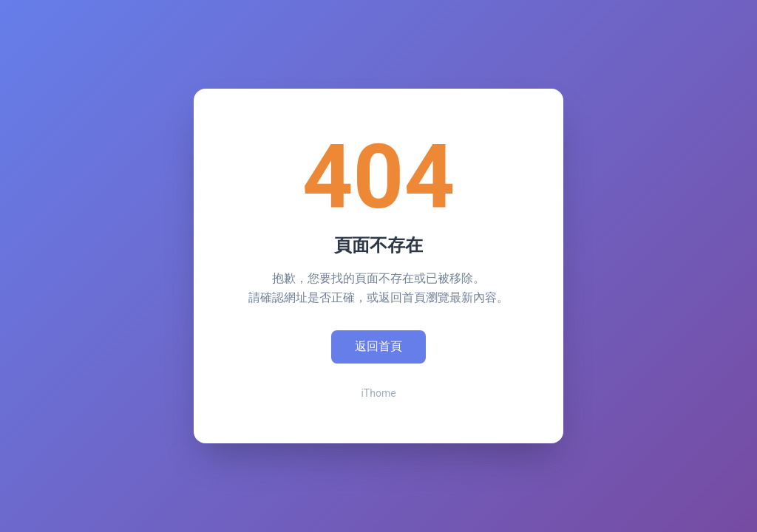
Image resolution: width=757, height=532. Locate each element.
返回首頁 (378, 346)
